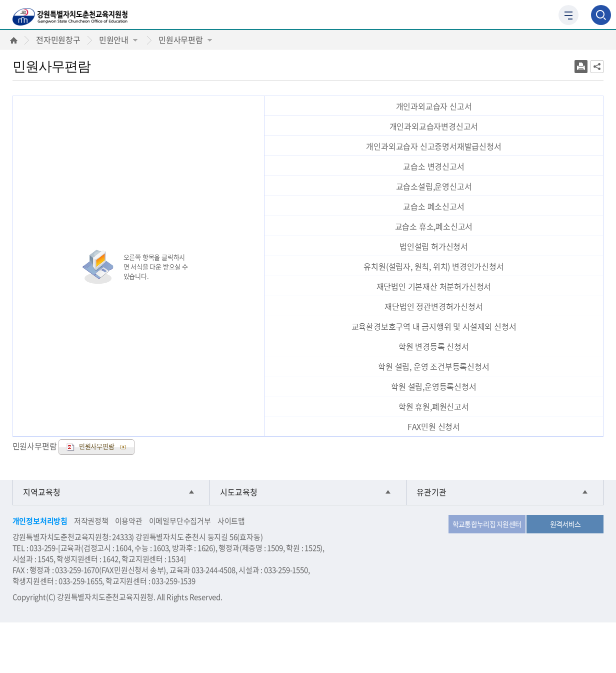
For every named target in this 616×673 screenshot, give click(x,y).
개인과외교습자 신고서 (434, 106)
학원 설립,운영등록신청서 (433, 386)
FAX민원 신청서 (434, 426)
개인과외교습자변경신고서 (434, 126)
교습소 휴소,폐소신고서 (434, 226)
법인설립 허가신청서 (434, 246)
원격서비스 (565, 524)
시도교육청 (239, 492)
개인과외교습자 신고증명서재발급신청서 (433, 146)
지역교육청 (42, 492)
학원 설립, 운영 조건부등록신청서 (433, 366)
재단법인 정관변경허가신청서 (433, 306)
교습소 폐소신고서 (433, 206)
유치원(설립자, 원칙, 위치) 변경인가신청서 (433, 266)
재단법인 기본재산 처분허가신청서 (434, 286)
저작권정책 (91, 521)
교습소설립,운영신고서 (434, 186)
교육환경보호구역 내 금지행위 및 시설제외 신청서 (434, 326)
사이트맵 (231, 521)
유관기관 (431, 492)
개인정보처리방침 (40, 521)
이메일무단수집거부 (180, 521)
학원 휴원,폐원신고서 (434, 406)
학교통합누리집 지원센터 (487, 524)
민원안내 (118, 40)
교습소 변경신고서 (433, 166)
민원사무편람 (185, 40)
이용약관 (129, 521)
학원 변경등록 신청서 (434, 346)
